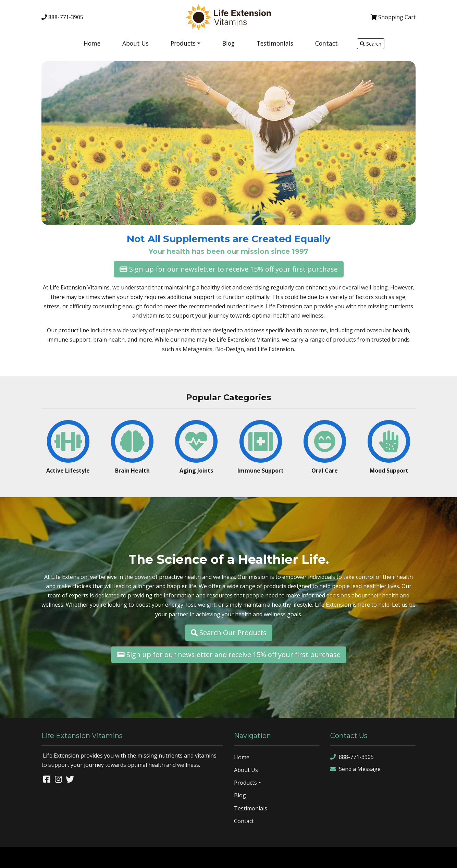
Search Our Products (229, 633)
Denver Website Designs (67, 857)
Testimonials (275, 43)
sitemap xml (399, 857)
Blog (228, 43)
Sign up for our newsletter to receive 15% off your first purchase (229, 269)
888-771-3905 (62, 17)
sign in (445, 857)
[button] (70, 147)
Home (92, 43)
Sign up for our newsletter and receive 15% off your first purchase (229, 655)
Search (371, 44)
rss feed (425, 857)
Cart (393, 17)
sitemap (374, 857)
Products (183, 43)
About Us (135, 43)
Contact (326, 43)
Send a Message (355, 769)
